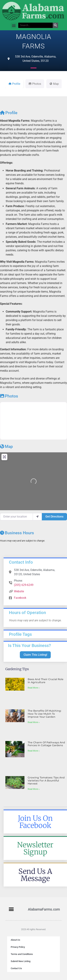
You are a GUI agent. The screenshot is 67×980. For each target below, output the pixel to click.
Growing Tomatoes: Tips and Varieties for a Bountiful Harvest (46, 781)
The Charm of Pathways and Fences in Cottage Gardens (46, 744)
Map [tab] (54, 84)
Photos (9, 396)
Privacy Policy (18, 947)
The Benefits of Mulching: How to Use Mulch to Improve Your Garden (44, 714)
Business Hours (17, 533)
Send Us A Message (35, 875)
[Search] (55, 25)
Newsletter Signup (35, 848)
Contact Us (16, 968)
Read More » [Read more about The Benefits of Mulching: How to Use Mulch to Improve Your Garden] (34, 722)
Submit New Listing (21, 961)
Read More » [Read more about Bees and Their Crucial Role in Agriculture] (34, 688)
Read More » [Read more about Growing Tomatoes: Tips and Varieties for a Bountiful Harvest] (34, 789)
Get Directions (54, 517)
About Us (15, 940)
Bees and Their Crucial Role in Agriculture (46, 681)
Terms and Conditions (22, 954)
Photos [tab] (35, 84)
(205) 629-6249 (24, 585)
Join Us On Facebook (35, 822)
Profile (9, 113)
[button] (14, 26)
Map (6, 447)
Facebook (20, 598)
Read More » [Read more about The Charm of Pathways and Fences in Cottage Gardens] (34, 751)
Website (19, 591)
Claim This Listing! (35, 655)
